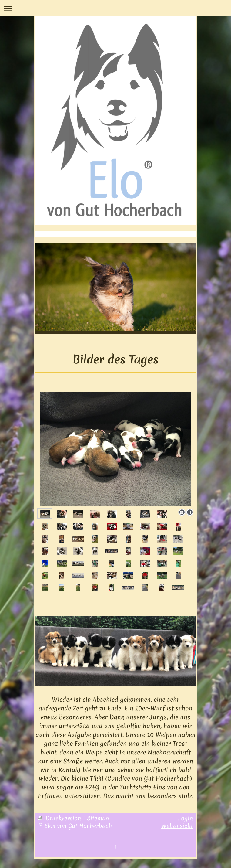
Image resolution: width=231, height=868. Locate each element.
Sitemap (98, 818)
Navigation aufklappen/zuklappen (115, 8)
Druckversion (60, 818)
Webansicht (177, 826)
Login (185, 818)
